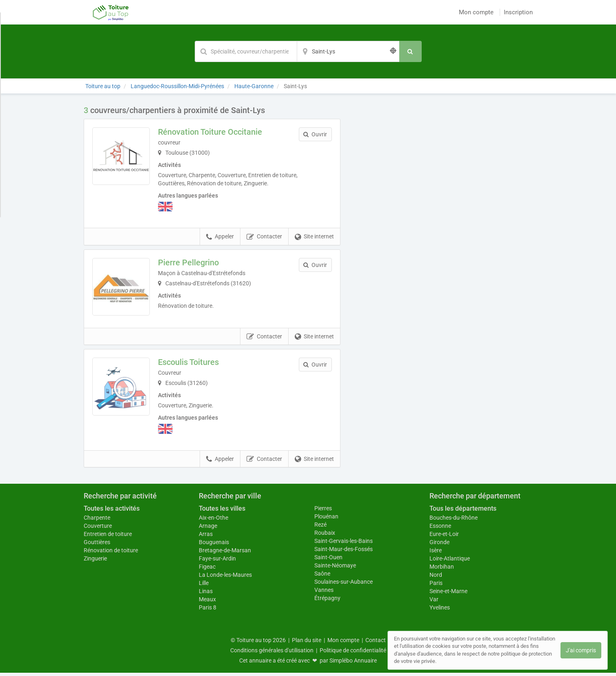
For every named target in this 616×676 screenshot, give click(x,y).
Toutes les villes (222, 512)
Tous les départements (463, 512)
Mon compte (476, 12)
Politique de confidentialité (353, 654)
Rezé (320, 528)
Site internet (314, 237)
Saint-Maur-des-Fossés (344, 552)
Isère (436, 554)
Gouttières (97, 545)
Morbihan (442, 570)
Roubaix (325, 536)
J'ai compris (581, 650)
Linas (206, 594)
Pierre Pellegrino (192, 262)
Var (434, 603)
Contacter (264, 237)
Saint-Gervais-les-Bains (344, 544)
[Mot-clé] (246, 51)
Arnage (208, 529)
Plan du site (307, 643)
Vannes (324, 593)
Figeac (207, 570)
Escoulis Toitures (192, 366)
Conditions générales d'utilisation (272, 654)
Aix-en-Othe (213, 521)
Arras (206, 537)
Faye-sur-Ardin (217, 562)
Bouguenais (214, 545)
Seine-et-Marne (448, 594)
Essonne (440, 529)
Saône (322, 577)
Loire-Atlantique (450, 562)
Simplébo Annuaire (353, 664)
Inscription (518, 12)
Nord (436, 578)
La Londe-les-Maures (225, 578)
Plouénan (326, 520)
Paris (436, 586)
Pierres (323, 511)
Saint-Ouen (328, 560)
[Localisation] (348, 51)
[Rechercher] (410, 51)
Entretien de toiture (108, 537)
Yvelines (440, 611)
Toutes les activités (112, 512)
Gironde (439, 545)
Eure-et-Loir (444, 537)
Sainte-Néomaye (335, 569)
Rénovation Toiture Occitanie (214, 132)
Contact (376, 643)
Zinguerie (95, 562)
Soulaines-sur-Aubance (344, 585)
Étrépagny (327, 601)
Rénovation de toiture (111, 554)
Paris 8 (208, 611)
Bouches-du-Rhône (454, 521)
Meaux (207, 603)
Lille (204, 586)
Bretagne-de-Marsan (225, 554)
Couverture (98, 529)
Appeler (220, 237)
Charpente (97, 521)
